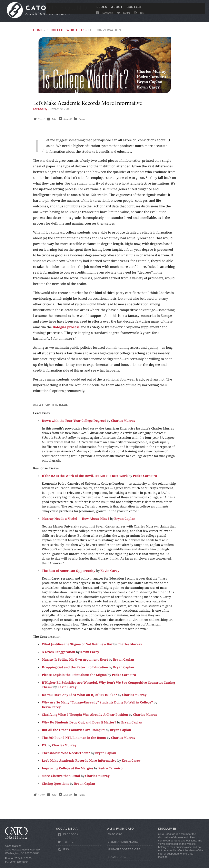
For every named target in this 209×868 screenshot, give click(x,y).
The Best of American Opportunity (69, 573)
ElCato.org (117, 859)
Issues (101, 10)
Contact (134, 10)
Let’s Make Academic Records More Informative (79, 763)
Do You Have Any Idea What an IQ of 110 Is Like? (79, 697)
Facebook (104, 17)
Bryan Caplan (125, 521)
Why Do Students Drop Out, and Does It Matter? (79, 724)
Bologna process (66, 329)
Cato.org (115, 837)
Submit (68, 122)
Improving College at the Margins (68, 770)
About (117, 10)
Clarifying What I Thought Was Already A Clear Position (85, 717)
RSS (139, 17)
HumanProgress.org (124, 852)
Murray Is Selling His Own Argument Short (75, 662)
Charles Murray (123, 423)
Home (38, 32)
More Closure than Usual (61, 778)
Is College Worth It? (65, 32)
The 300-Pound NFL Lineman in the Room (74, 740)
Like (54, 122)
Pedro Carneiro (145, 478)
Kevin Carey (40, 111)
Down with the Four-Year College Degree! (74, 423)
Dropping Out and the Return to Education (75, 669)
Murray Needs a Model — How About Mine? (76, 521)
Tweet (41, 122)
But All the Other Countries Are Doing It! (73, 732)
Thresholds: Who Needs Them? (66, 755)
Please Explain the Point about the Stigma (74, 677)
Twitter (123, 17)
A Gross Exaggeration (58, 654)
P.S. (44, 748)
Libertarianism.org (123, 844)
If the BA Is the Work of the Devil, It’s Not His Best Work (85, 478)
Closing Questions (55, 786)
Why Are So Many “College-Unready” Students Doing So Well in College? (97, 705)
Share (82, 122)
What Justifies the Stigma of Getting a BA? (77, 647)
